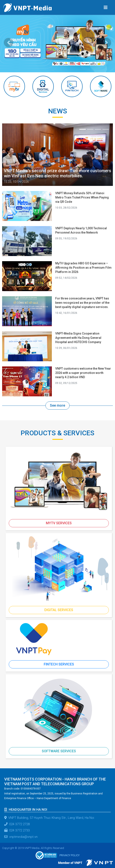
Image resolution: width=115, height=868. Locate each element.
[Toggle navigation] (106, 7)
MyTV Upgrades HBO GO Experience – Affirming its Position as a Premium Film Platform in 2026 (83, 268)
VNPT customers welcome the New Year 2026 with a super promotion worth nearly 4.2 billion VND (83, 373)
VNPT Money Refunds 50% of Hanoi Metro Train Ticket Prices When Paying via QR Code (82, 197)
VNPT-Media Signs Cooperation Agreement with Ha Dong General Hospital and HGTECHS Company (78, 338)
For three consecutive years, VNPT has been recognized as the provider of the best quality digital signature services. (82, 303)
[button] (9, 43)
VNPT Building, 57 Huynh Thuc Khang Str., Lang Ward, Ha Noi (49, 818)
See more (57, 405)
